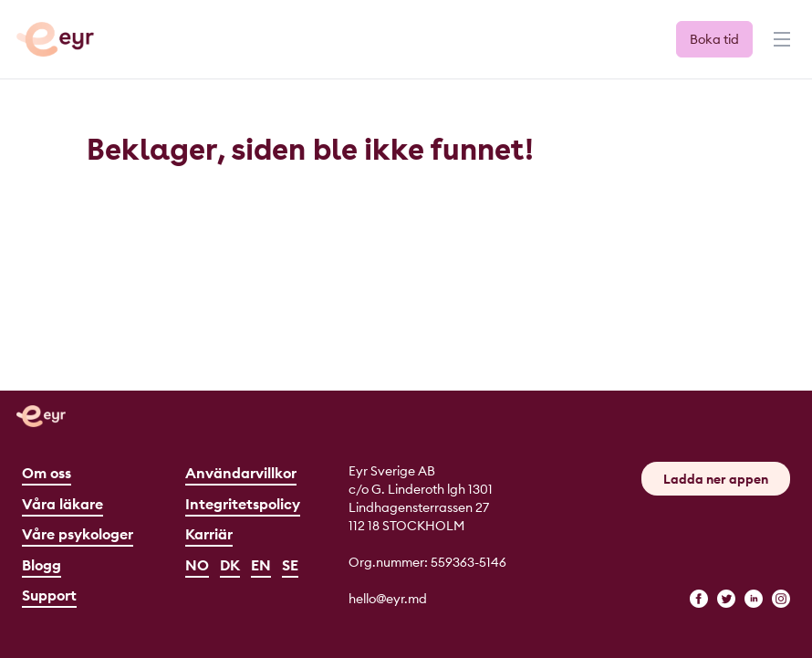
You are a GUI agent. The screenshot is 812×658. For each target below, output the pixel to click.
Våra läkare (62, 504)
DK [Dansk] (230, 565)
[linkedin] (754, 599)
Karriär (209, 534)
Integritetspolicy (243, 504)
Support (49, 595)
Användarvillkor (241, 473)
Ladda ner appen (716, 479)
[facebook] (699, 599)
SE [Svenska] (290, 565)
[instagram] (781, 599)
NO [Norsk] (197, 565)
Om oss (47, 473)
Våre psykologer (78, 534)
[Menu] (780, 47)
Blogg (42, 565)
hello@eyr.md (388, 599)
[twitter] (726, 599)
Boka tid (714, 39)
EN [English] (261, 565)
